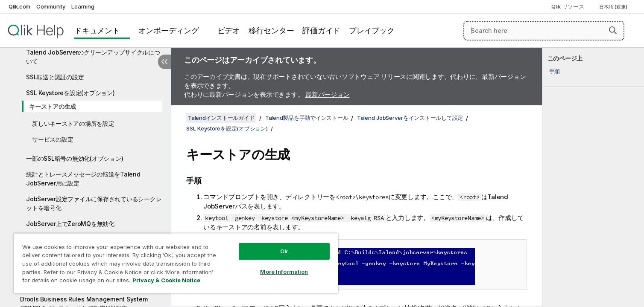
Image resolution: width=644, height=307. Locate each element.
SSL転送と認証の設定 (55, 77)
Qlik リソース (568, 6)
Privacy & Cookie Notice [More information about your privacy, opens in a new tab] (166, 280)
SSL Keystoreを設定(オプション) (70, 93)
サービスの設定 (53, 139)
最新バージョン (327, 94)
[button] (613, 30)
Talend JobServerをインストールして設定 (410, 118)
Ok (284, 251)
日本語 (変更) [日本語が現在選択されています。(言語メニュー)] (614, 7)
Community (51, 6)
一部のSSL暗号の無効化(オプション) (75, 158)
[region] (176, 263)
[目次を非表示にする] (164, 62)
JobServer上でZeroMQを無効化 (70, 224)
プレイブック (372, 30)
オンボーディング (169, 30)
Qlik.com (19, 6)
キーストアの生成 (53, 106)
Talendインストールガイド (221, 118)
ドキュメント (97, 30)
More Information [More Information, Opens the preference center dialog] (284, 272)
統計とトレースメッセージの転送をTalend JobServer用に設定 (83, 179)
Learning (83, 6)
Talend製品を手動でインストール (307, 118)
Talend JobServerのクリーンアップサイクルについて (93, 57)
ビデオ (229, 30)
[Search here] (544, 31)
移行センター (271, 30)
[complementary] (593, 177)
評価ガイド (321, 30)
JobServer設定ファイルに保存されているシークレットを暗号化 (94, 203)
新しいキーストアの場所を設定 (73, 123)
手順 (555, 71)
